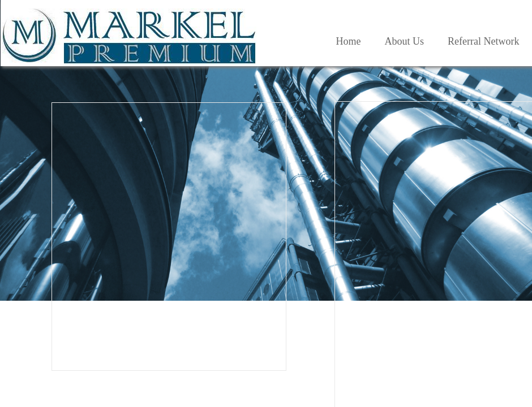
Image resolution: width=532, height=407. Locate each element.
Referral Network (483, 41)
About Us (405, 41)
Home (349, 41)
